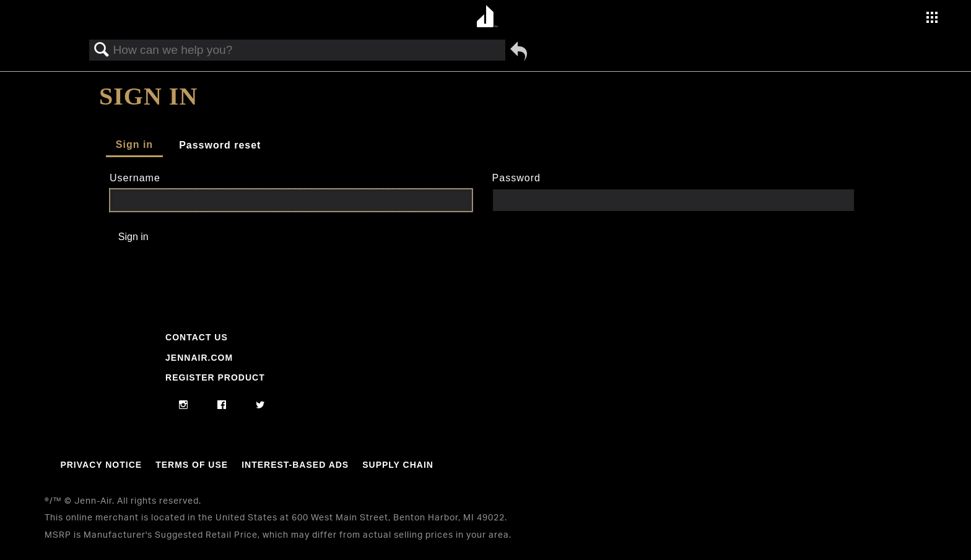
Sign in (134, 144)
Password (516, 178)
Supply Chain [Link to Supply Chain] (398, 465)
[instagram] (184, 405)
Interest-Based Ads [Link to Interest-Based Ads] (295, 465)
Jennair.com (199, 358)
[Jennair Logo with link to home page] (62, 400)
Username (135, 178)
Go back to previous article (519, 51)
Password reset (220, 145)
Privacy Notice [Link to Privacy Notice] (101, 465)
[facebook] (222, 405)
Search (102, 50)
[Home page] (487, 17)
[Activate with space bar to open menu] (932, 19)
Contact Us (197, 337)
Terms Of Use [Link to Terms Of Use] (192, 465)
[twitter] (260, 405)
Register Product (215, 377)
